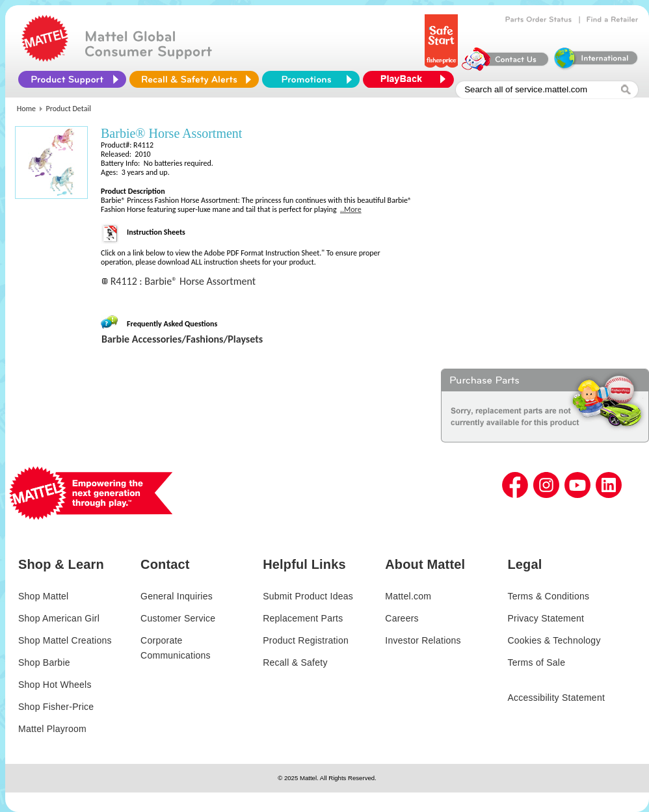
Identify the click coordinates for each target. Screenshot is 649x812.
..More (351, 209)
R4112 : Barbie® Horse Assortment (183, 281)
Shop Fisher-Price (56, 707)
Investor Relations (423, 640)
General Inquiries (177, 596)
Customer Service (178, 618)
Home (26, 109)
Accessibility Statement (556, 698)
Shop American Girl (59, 618)
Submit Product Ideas (308, 596)
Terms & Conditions (548, 596)
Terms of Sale (536, 662)
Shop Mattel (43, 596)
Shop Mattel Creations (65, 640)
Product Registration (306, 640)
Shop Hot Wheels (55, 685)
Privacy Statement (546, 618)
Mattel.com (408, 596)
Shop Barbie (44, 662)
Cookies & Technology (554, 640)
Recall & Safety (295, 662)
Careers (402, 618)
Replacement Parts (303, 618)
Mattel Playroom (52, 729)
